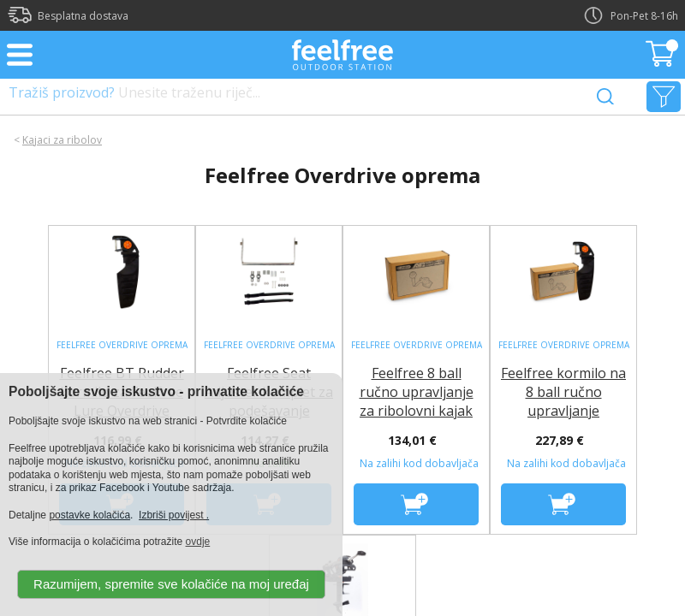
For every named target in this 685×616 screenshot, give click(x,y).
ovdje (198, 542)
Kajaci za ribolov (62, 140)
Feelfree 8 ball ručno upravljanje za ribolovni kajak (417, 392)
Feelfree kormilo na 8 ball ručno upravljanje (563, 392)
